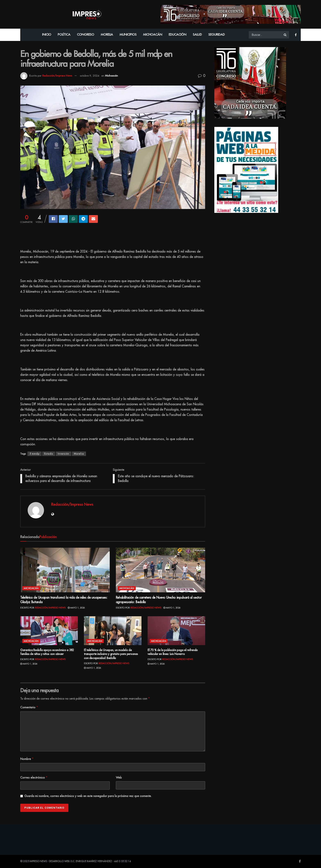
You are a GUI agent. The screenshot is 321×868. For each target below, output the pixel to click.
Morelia (107, 35)
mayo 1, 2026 (76, 608)
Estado (49, 454)
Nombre (27, 759)
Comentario (29, 707)
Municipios (128, 35)
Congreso (86, 35)
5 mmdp (34, 454)
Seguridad (217, 35)
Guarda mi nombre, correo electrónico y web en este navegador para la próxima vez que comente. (88, 796)
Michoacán (153, 35)
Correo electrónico (34, 778)
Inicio (47, 35)
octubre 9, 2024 (90, 76)
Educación (177, 35)
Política (64, 35)
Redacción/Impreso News (57, 76)
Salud (197, 35)
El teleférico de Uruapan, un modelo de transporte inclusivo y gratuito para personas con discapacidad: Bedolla (111, 654)
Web (119, 778)
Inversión (63, 454)
